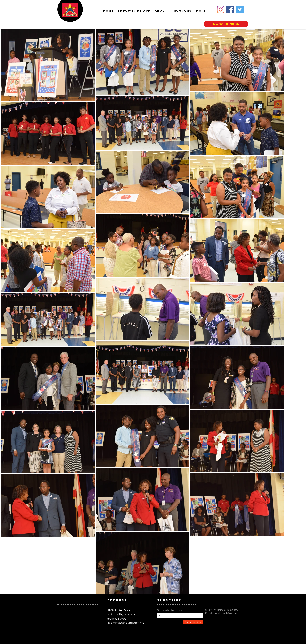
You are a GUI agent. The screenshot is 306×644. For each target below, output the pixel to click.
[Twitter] (240, 9)
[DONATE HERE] (226, 24)
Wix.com (233, 613)
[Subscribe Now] (193, 622)
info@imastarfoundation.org (126, 623)
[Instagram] (221, 9)
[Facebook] (230, 9)
